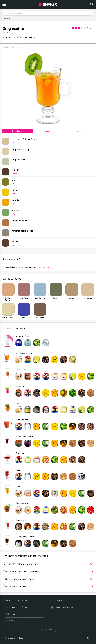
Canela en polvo (52, 222)
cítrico (20, 37)
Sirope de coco (52, 161)
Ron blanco (52, 141)
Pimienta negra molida (52, 232)
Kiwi (52, 182)
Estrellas (10, 614)
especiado (28, 37)
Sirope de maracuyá (52, 151)
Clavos (52, 243)
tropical (12, 37)
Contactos (58, 601)
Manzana (52, 212)
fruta (36, 37)
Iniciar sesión (48, 629)
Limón (52, 192)
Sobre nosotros (13, 621)
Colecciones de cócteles (17, 607)
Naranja (52, 202)
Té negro (52, 171)
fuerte (5, 37)
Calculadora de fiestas (17, 601)
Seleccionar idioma (62, 607)
